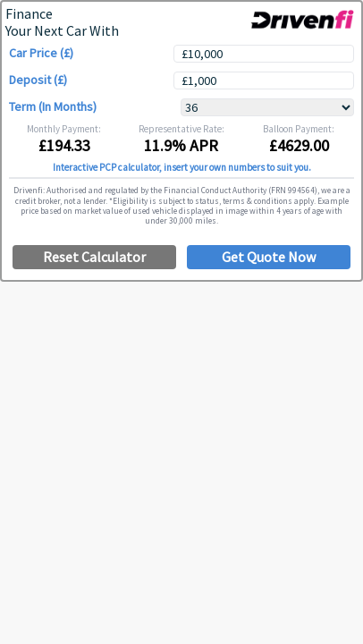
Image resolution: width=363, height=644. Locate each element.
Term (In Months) (53, 107)
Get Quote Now (269, 257)
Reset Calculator (94, 257)
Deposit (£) (38, 80)
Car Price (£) (41, 53)
